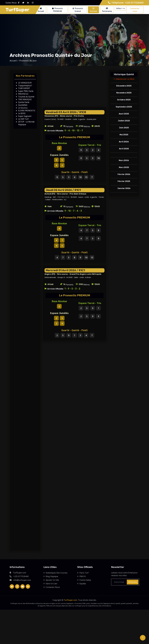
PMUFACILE (23, 94)
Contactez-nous (135, 10)
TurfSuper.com (70, 600)
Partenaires (107, 10)
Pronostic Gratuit (78, 10)
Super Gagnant (25, 116)
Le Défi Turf (23, 119)
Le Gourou (23, 108)
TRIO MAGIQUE (25, 99)
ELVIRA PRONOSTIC (27, 111)
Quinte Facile (24, 102)
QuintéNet (23, 105)
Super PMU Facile (26, 91)
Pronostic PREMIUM (57, 10)
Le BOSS (22, 113)
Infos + (119, 8)
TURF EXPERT (24, 88)
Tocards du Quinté (26, 97)
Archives (94, 10)
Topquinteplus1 (25, 86)
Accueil (41, 10)
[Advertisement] (74, 88)
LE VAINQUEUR (25, 83)
